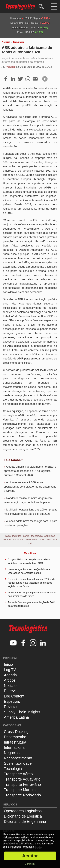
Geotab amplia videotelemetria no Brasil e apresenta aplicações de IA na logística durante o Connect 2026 (30, 471)
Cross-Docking (16, 732)
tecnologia (37, 536)
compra (7, 540)
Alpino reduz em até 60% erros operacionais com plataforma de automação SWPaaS (30, 487)
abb (49, 540)
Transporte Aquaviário (22, 779)
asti (30, 543)
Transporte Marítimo (21, 790)
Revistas (11, 707)
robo (43, 540)
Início (8, 664)
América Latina (16, 717)
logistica (17, 536)
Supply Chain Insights (22, 712)
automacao (32, 540)
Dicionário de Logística (23, 816)
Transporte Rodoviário (22, 795)
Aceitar (30, 856)
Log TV (10, 670)
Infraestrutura (15, 742)
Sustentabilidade (18, 763)
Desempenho (15, 737)
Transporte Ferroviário (22, 784)
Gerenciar (30, 864)
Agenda (10, 675)
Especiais (12, 701)
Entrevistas (13, 691)
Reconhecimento (18, 758)
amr (55, 540)
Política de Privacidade (22, 847)
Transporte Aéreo (18, 774)
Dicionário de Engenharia (25, 821)
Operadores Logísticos (23, 811)
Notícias (6, 42)
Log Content (14, 696)
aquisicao (50, 536)
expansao (19, 540)
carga (26, 536)
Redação (11, 67)
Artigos (10, 680)
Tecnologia (18, 42)
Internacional (15, 747)
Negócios (12, 753)
